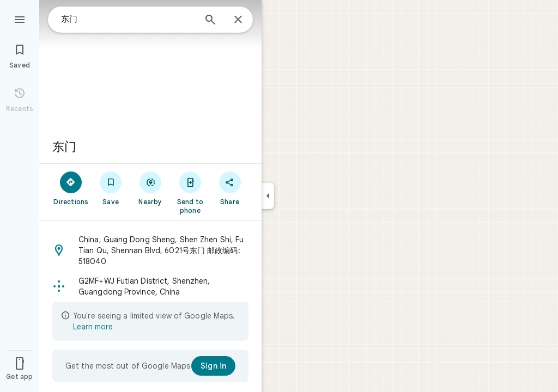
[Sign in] (213, 366)
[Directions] (71, 188)
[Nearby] (151, 188)
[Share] (230, 188)
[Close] (238, 20)
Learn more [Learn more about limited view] (93, 327)
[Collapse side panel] (268, 196)
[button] (150, 250)
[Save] (111, 188)
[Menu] (20, 19)
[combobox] (128, 19)
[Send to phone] (190, 192)
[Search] (210, 21)
